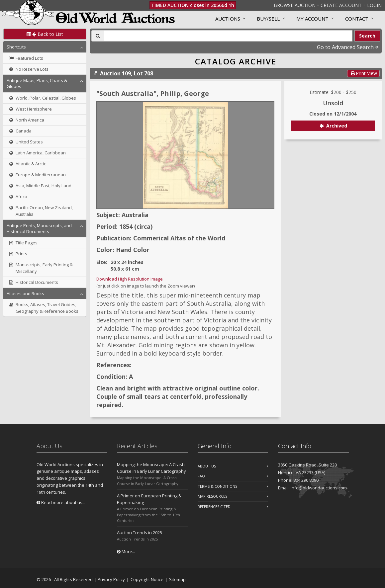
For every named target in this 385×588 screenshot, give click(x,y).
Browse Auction (295, 5)
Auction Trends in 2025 (140, 533)
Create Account (341, 5)
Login (374, 5)
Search (367, 36)
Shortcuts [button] (16, 47)
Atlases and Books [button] (25, 294)
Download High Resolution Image (130, 279)
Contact (357, 19)
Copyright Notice (147, 579)
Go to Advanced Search (348, 47)
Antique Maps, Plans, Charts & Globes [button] (37, 83)
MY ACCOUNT (312, 19)
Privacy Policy (111, 579)
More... (126, 551)
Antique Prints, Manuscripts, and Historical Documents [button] (39, 228)
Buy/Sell (268, 19)
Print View (363, 73)
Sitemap (177, 579)
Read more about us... (61, 502)
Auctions (228, 19)
